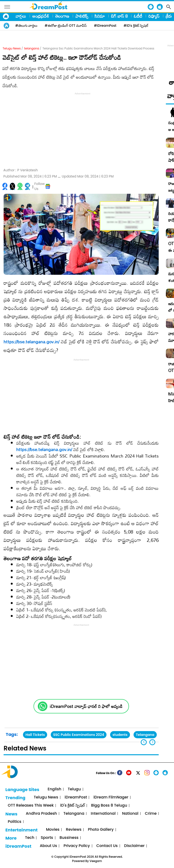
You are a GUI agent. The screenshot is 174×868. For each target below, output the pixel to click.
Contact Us (107, 846)
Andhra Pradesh (41, 814)
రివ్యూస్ (154, 16)
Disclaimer (135, 846)
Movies (53, 830)
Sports (47, 838)
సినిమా (100, 16)
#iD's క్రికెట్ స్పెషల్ (136, 26)
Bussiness (69, 838)
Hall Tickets (35, 735)
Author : (21, 170)
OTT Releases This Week (31, 806)
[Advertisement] (82, 129)
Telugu (74, 789)
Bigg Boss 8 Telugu (109, 806)
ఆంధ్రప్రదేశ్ (41, 16)
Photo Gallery (101, 830)
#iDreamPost (105, 26)
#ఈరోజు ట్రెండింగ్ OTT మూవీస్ (66, 26)
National (130, 814)
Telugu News (12, 48)
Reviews (74, 830)
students (120, 735)
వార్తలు (21, 16)
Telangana (145, 735)
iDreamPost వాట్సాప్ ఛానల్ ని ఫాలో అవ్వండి (86, 706)
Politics (15, 822)
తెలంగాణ (62, 16)
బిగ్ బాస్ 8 (119, 16)
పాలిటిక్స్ (82, 16)
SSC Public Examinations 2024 (79, 735)
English (54, 789)
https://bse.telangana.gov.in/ (31, 342)
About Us (48, 846)
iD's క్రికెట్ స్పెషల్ (72, 806)
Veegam (96, 861)
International (103, 814)
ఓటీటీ (138, 16)
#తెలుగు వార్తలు (26, 26)
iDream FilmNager (111, 797)
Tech (30, 838)
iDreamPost (76, 797)
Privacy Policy (77, 846)
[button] (152, 742)
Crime (151, 814)
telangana (32, 48)
